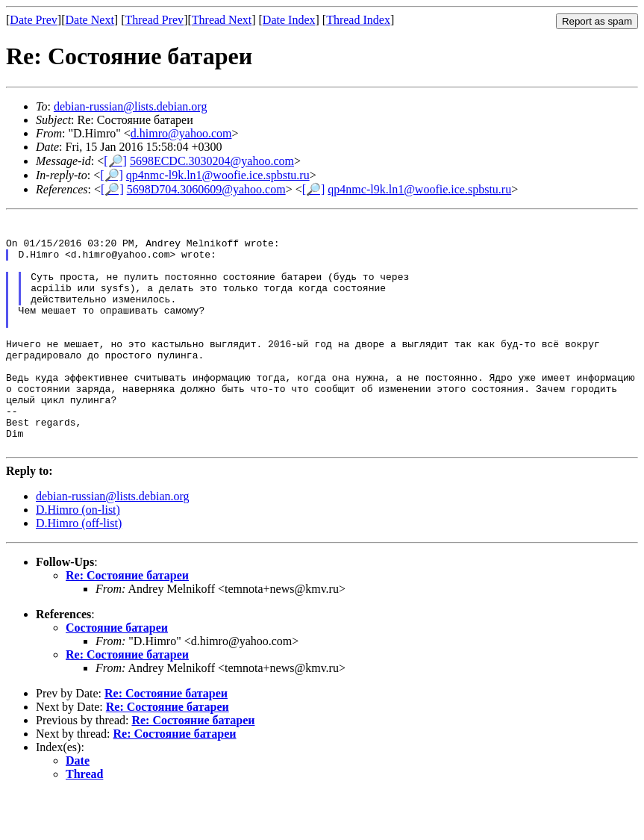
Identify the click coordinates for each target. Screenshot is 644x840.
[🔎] (115, 161)
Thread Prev (154, 20)
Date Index (289, 20)
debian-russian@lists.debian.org (131, 106)
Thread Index (358, 20)
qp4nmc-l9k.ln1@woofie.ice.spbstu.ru (218, 175)
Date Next (90, 20)
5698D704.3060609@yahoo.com (206, 189)
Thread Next (222, 20)
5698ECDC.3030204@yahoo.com (212, 161)
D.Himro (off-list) (79, 570)
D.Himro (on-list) (78, 557)
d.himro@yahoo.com (181, 133)
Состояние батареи (117, 675)
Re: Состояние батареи (127, 622)
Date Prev (34, 20)
